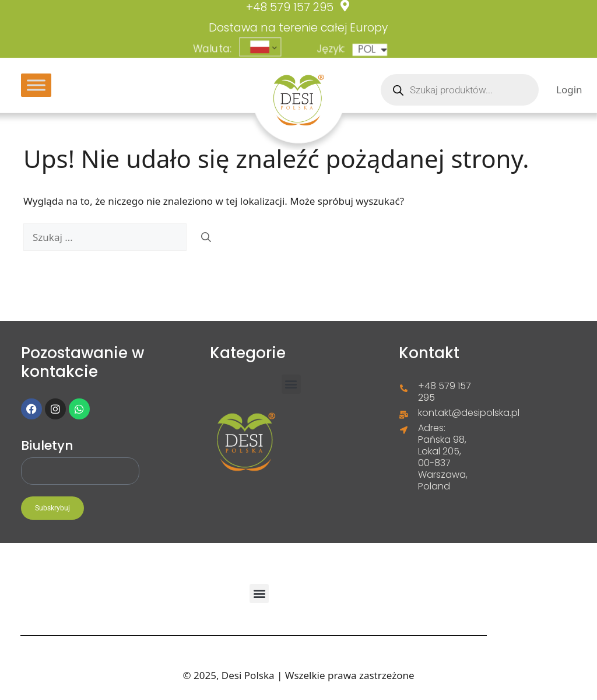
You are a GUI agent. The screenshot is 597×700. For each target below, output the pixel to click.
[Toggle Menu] (36, 85)
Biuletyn (47, 446)
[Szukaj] (206, 237)
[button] (291, 384)
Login (569, 90)
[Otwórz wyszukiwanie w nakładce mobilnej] (460, 90)
